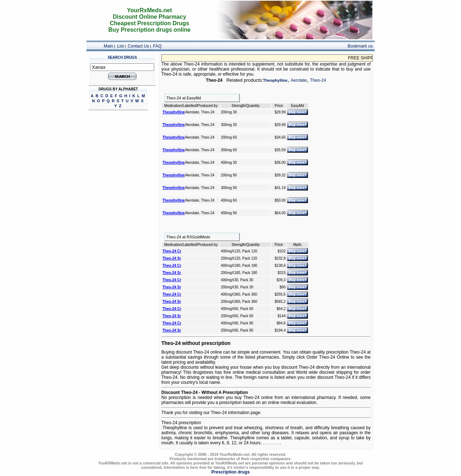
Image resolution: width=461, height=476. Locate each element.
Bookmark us (360, 46)
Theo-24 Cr (172, 251)
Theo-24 (318, 80)
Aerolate (299, 80)
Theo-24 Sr (172, 258)
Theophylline (275, 80)
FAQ (157, 46)
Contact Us (138, 46)
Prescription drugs (231, 472)
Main (108, 46)
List (120, 46)
